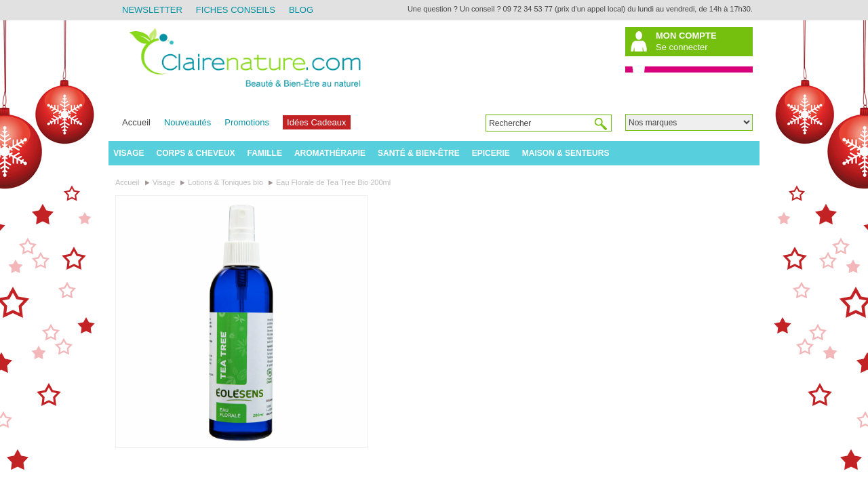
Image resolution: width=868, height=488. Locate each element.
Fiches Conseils (236, 10)
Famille (265, 153)
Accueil (136, 122)
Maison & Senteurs (566, 153)
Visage (129, 153)
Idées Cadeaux (316, 122)
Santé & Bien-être (419, 153)
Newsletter (152, 10)
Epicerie (491, 153)
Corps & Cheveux (196, 153)
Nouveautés (188, 122)
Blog (301, 10)
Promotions (247, 122)
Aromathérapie (330, 153)
